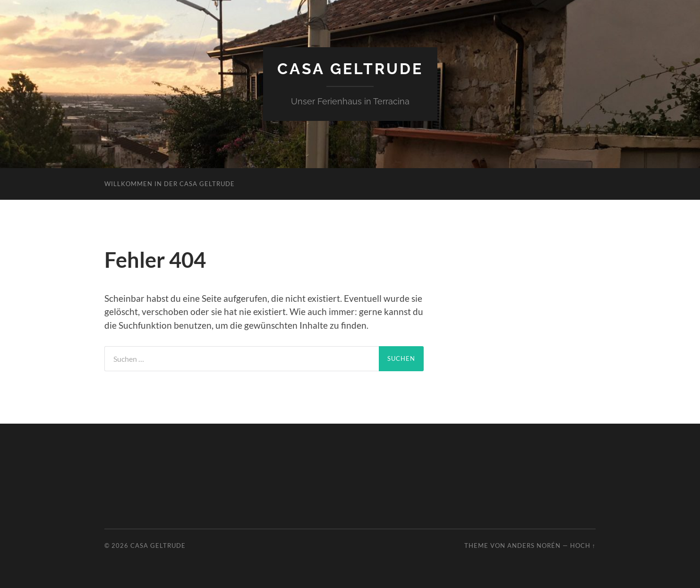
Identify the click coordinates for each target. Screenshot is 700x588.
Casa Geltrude (350, 69)
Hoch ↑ (583, 545)
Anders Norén (534, 545)
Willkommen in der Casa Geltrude (170, 184)
